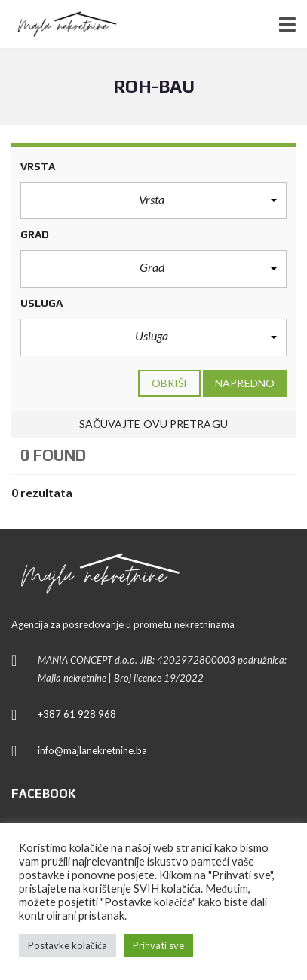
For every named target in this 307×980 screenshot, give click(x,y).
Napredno (245, 383)
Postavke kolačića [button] (68, 945)
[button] (153, 201)
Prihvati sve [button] (158, 945)
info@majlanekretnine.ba (92, 750)
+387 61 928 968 (77, 714)
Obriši (170, 383)
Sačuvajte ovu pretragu (153, 424)
